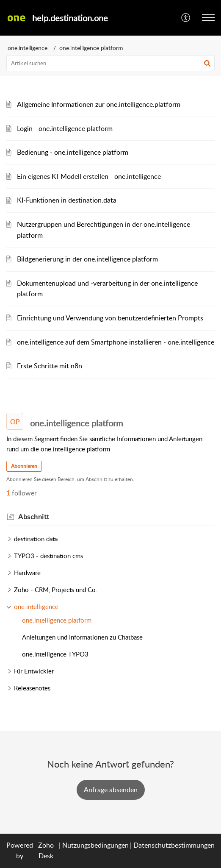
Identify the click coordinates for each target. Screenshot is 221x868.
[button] (186, 18)
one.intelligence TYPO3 (55, 654)
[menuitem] (186, 18)
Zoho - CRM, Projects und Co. (56, 590)
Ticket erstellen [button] (111, 790)
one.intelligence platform (57, 620)
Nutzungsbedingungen (95, 845)
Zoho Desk (46, 851)
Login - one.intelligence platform (65, 128)
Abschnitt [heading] (34, 517)
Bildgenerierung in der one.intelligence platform (87, 259)
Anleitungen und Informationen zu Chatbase (82, 637)
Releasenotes (32, 688)
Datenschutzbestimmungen (174, 845)
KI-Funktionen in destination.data (67, 200)
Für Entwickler (34, 671)
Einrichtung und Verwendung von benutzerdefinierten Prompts (110, 318)
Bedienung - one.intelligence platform (73, 152)
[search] (110, 63)
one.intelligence (28, 48)
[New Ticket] (111, 790)
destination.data (36, 539)
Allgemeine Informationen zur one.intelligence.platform (99, 104)
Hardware (27, 573)
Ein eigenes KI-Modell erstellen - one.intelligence (89, 176)
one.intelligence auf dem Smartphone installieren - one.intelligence (116, 342)
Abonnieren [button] (24, 466)
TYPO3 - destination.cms (48, 556)
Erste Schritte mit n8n (50, 366)
